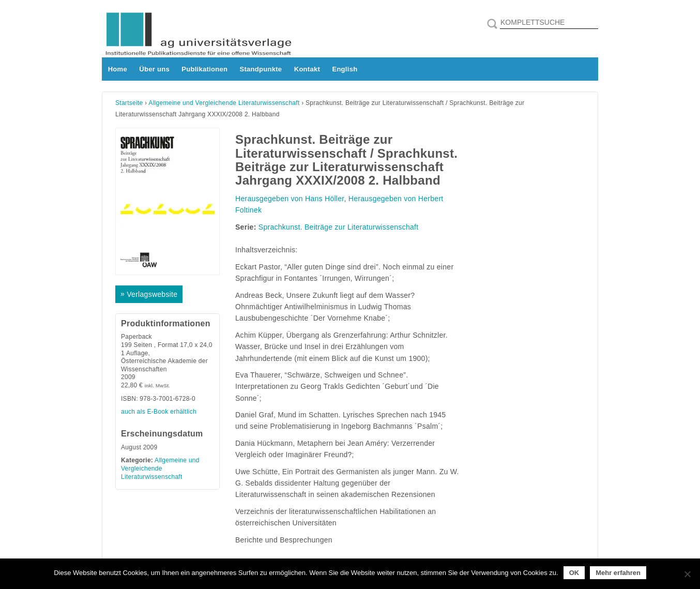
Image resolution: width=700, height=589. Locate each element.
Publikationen (204, 69)
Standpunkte (261, 69)
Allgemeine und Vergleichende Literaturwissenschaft (224, 103)
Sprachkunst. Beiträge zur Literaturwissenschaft (339, 227)
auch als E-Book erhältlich (159, 412)
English (345, 69)
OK (574, 573)
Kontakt (307, 69)
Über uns (154, 69)
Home (118, 69)
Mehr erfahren (618, 573)
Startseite (129, 103)
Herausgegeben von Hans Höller (290, 199)
